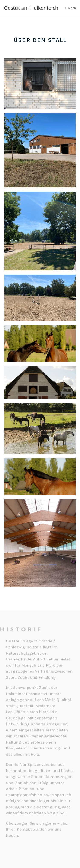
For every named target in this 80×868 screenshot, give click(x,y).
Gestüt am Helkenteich (31, 8)
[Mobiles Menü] (71, 8)
